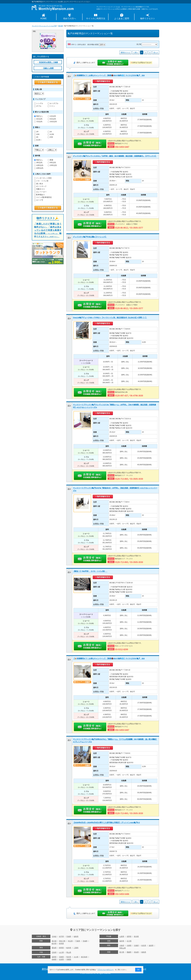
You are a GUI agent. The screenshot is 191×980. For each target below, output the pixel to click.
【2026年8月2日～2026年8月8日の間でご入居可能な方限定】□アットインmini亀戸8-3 (106, 823)
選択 (69, 75)
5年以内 (52, 163)
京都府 (136, 946)
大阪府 (122, 946)
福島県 (76, 937)
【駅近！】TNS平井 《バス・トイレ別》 (90, 571)
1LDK (51, 134)
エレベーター (40, 192)
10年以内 (39, 165)
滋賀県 (151, 946)
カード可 (39, 200)
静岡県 (61, 948)
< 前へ (136, 52)
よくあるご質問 (122, 18)
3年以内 (38, 163)
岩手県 (61, 937)
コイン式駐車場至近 (43, 197)
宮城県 (69, 937)
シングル (39, 103)
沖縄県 (69, 959)
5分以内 (52, 119)
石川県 (129, 941)
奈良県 (144, 946)
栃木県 (54, 944)
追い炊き (39, 184)
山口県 (61, 952)
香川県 (122, 952)
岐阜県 (69, 948)
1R (36, 132)
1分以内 (52, 116)
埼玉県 (70, 941)
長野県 (129, 937)
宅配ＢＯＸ (39, 189)
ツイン (51, 106)
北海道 (54, 937)
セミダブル (53, 103)
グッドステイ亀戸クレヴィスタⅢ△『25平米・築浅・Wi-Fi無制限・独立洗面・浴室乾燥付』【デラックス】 (115, 156)
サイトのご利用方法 (96, 18)
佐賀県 (61, 959)
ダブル (38, 106)
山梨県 (122, 937)
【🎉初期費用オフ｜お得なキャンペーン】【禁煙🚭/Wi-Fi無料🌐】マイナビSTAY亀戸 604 (109, 658)
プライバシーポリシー (106, 970)
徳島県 (144, 952)
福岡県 (54, 957)
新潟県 (136, 937)
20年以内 (39, 168)
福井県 (122, 941)
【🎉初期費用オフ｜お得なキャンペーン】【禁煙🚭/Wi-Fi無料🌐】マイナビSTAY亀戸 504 (109, 75)
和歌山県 (123, 948)
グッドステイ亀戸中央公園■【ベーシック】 (90, 237)
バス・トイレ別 (41, 181)
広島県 (54, 952)
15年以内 (52, 165)
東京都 (61, 26)
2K (36, 137)
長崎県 (54, 959)
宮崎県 (61, 957)
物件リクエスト (148, 18)
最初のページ (125, 52)
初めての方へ (70, 18)
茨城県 (85, 941)
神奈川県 (62, 941)
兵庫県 (129, 946)
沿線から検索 (48, 68)
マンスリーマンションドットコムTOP (44, 26)
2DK (50, 137)
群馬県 (61, 944)
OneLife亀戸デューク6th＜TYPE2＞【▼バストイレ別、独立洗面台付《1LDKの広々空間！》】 (110, 318)
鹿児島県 (84, 957)
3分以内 (38, 119)
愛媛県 (129, 952)
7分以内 (38, 122)
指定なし (39, 116)
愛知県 (54, 948)
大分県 (76, 957)
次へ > (156, 52)
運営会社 (46, 969)
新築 (50, 160)
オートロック (40, 186)
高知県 (136, 952)
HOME (44, 18)
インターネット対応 (43, 178)
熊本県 (69, 957)
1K (50, 132)
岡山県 (69, 952)
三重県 (76, 948)
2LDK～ (38, 140)
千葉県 (78, 941)
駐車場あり (39, 195)
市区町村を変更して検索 (48, 62)
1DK (37, 134)
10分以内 (52, 122)
